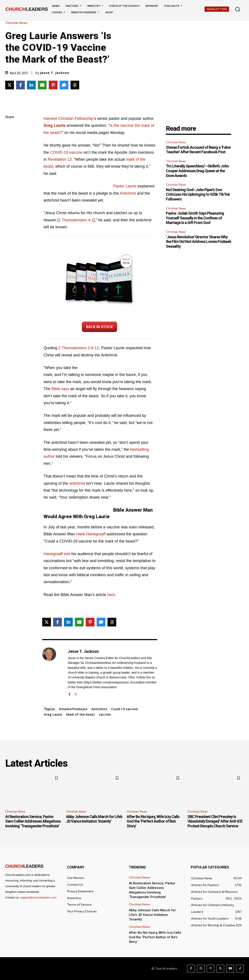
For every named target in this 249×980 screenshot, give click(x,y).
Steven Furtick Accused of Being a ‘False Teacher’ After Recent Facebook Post (198, 150)
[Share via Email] (42, 85)
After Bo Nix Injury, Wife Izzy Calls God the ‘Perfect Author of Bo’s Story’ (153, 821)
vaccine (105, 714)
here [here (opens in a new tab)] (111, 595)
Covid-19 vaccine (124, 709)
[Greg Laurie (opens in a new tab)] (55, 125)
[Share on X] (10, 85)
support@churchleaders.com (38, 897)
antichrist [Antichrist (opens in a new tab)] (78, 483)
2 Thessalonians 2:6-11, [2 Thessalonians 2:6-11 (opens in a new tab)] (80, 348)
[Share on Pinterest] (53, 85)
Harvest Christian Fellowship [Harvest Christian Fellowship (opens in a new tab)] (68, 119)
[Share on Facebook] (20, 85)
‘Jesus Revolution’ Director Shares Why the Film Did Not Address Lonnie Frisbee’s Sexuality (199, 242)
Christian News (17, 23)
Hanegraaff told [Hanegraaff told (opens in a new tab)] (57, 554)
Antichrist (99, 709)
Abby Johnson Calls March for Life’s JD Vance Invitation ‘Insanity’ (94, 819)
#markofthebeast (73, 709)
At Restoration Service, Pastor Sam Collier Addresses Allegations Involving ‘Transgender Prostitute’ (33, 821)
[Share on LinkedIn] (31, 85)
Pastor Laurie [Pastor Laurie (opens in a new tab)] (125, 186)
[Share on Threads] (75, 85)
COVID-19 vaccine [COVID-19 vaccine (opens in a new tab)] (66, 152)
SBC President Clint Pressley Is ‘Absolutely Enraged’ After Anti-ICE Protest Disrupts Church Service (215, 821)
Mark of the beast (81, 714)
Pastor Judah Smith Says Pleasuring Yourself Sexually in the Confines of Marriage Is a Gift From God (195, 218)
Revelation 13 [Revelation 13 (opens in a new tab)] (60, 159)
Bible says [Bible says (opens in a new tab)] (60, 389)
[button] (237, 9)
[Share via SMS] (64, 85)
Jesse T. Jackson (55, 73)
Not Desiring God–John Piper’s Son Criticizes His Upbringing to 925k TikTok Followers (198, 194)
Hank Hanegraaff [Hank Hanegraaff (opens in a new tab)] (91, 534)
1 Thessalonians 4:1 (76, 220)
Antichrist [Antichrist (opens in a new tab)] (128, 193)
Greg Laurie (53, 714)
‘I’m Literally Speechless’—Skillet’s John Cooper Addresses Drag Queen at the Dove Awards (197, 171)
